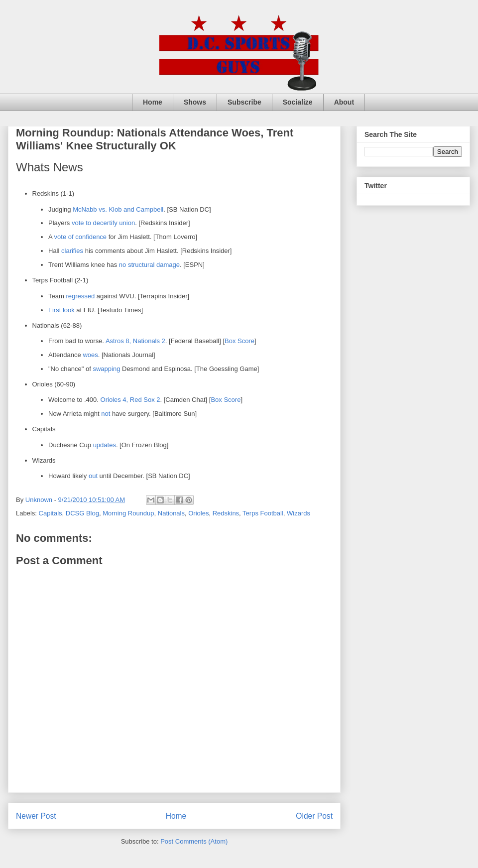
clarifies (72, 251)
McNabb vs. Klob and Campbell (118, 209)
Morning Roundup (128, 513)
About (344, 102)
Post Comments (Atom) (194, 841)
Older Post (314, 816)
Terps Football (263, 513)
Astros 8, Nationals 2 (135, 341)
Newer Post (36, 816)
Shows (195, 102)
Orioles (198, 513)
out (93, 476)
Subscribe (244, 102)
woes (90, 355)
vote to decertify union (103, 223)
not (106, 414)
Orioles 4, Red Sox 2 (130, 400)
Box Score (239, 341)
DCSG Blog (82, 513)
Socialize (298, 102)
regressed (80, 296)
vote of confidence (81, 237)
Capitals (51, 513)
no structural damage (149, 265)
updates (105, 445)
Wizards (299, 513)
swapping (106, 369)
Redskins (226, 513)
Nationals (171, 513)
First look (61, 310)
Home (153, 102)
